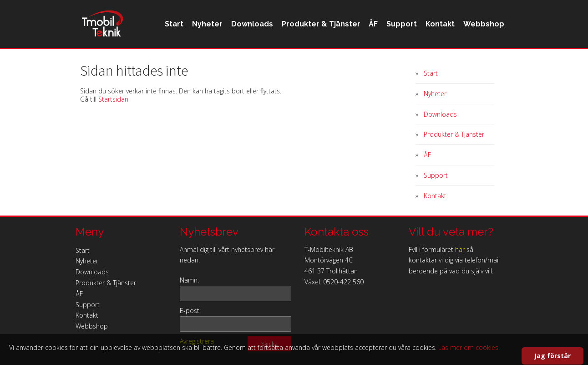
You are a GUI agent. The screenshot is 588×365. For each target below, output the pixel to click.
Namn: (189, 280)
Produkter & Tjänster (275, 61)
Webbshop (447, 61)
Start (121, 61)
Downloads (204, 61)
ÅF (330, 61)
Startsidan (113, 99)
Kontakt (401, 61)
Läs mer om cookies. (469, 347)
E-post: (190, 311)
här (460, 249)
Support (361, 61)
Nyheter (157, 61)
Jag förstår (553, 356)
